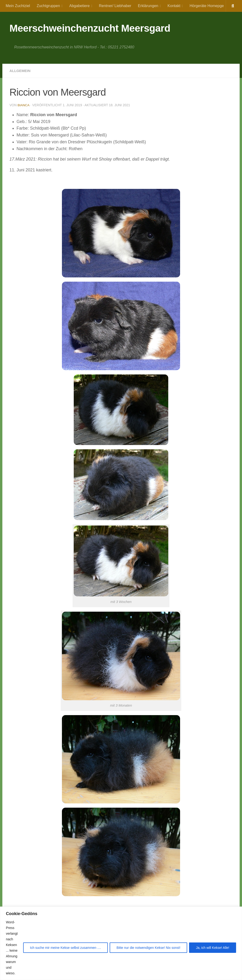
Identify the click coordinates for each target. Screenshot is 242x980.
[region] (121, 943)
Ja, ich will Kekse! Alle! (213, 948)
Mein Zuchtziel (18, 6)
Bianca (24, 105)
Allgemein (21, 71)
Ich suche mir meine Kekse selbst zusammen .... (65, 948)
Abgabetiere (79, 6)
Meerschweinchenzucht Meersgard (90, 28)
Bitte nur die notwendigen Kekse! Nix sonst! (148, 948)
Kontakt (174, 6)
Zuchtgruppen (48, 6)
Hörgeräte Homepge (207, 6)
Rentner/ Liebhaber (115, 6)
